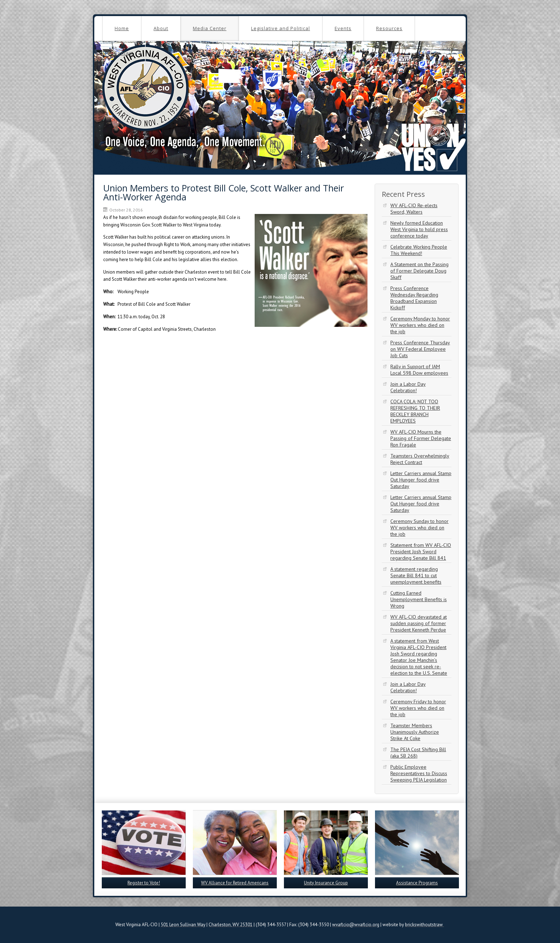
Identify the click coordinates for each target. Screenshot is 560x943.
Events (343, 28)
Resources (389, 28)
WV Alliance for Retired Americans (235, 883)
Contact (124, 53)
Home (122, 28)
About (161, 28)
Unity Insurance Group (326, 883)
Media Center (210, 28)
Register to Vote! (144, 883)
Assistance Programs (417, 883)
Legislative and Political (281, 28)
